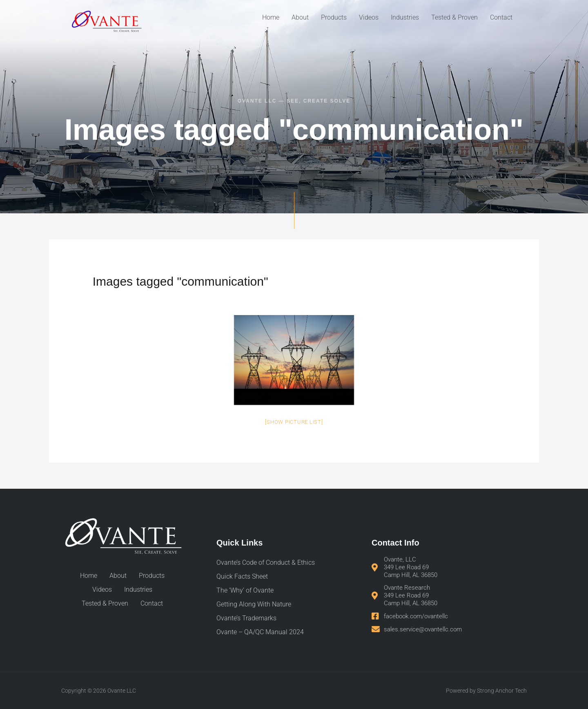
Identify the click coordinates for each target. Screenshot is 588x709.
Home (271, 17)
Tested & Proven (454, 17)
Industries (405, 17)
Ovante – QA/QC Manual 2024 (260, 632)
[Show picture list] (294, 422)
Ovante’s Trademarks (246, 618)
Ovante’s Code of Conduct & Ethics (266, 563)
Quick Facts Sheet (242, 576)
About (300, 17)
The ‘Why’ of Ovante (245, 590)
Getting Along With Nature (254, 604)
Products (334, 17)
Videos (369, 17)
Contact (501, 17)
